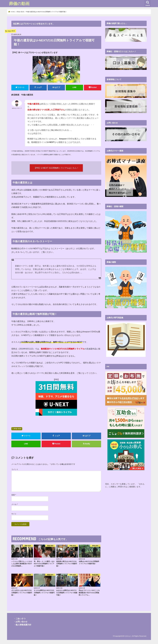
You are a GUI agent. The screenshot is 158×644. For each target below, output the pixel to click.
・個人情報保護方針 (22, 625)
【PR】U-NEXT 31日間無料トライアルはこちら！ (56, 168)
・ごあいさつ (20, 619)
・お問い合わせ (20, 622)
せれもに (128, 636)
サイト (14, 514)
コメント (15, 469)
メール (15, 504)
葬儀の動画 (19, 4)
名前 (14, 495)
